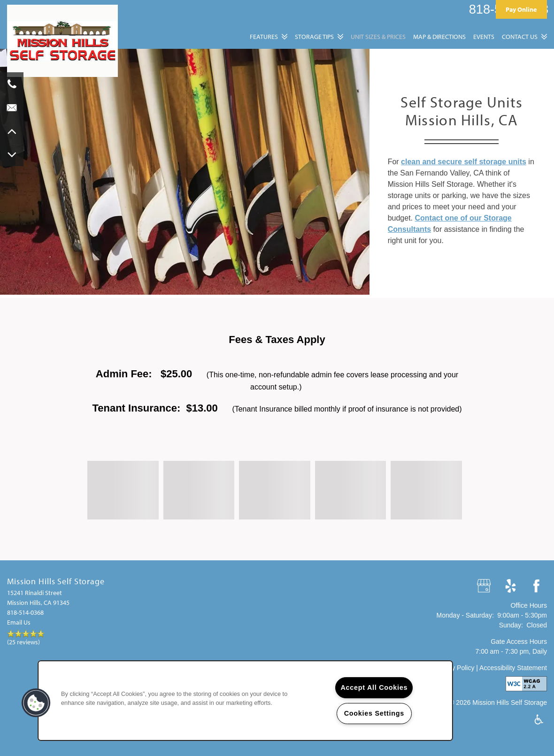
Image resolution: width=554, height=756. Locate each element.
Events (484, 37)
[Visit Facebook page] (536, 586)
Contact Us (520, 37)
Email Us (19, 622)
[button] (521, 9)
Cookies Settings (374, 713)
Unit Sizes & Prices (378, 37)
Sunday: (511, 625)
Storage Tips (314, 37)
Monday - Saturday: (465, 615)
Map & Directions (439, 37)
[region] (245, 701)
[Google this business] (485, 586)
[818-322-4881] (12, 84)
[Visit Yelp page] (511, 586)
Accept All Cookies (374, 687)
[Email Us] (12, 107)
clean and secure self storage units (464, 162)
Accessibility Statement (513, 668)
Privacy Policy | (456, 668)
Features (264, 37)
